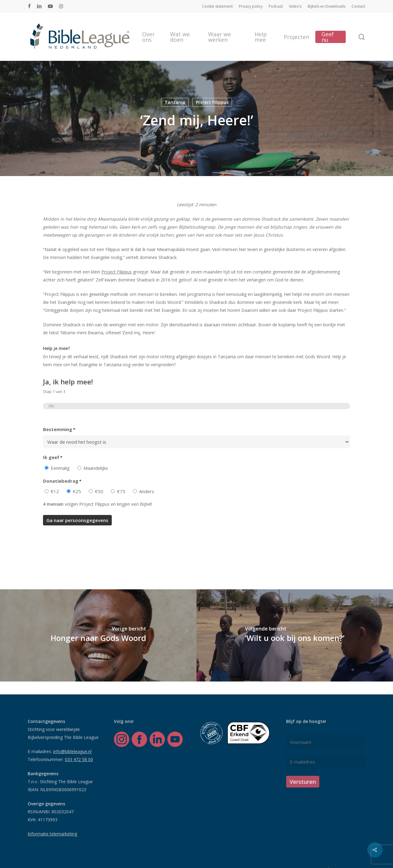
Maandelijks (96, 468)
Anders (147, 491)
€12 (55, 491)
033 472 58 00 (79, 759)
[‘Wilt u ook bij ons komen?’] (295, 635)
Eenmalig (60, 468)
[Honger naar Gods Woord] (98, 635)
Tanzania (175, 102)
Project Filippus (212, 102)
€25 (77, 491)
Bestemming (59, 430)
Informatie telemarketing (52, 834)
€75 (121, 491)
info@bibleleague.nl (72, 751)
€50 (99, 491)
